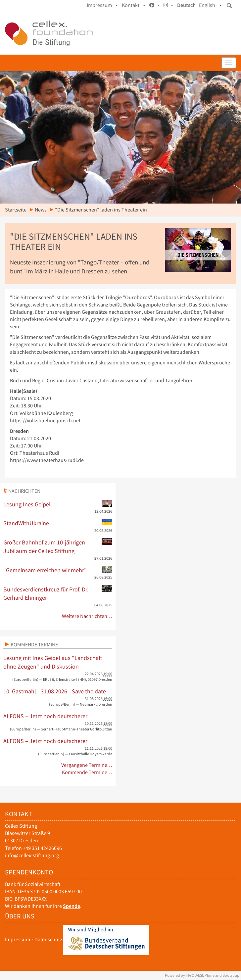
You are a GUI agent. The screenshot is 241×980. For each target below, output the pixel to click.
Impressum (18, 939)
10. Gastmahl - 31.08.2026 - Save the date (55, 691)
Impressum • (102, 5)
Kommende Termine (34, 644)
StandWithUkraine (58, 523)
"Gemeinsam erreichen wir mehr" (58, 570)
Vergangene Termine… (87, 765)
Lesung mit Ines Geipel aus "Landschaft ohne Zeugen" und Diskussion (53, 662)
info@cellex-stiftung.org (32, 855)
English (207, 5)
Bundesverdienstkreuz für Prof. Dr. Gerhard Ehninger (58, 593)
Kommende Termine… (87, 772)
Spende (72, 906)
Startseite (16, 210)
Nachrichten (24, 491)
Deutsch (186, 5)
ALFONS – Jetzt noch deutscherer (45, 716)
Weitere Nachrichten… (87, 616)
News (41, 210)
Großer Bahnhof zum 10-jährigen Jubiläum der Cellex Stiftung (58, 546)
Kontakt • (133, 5)
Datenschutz (48, 939)
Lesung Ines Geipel (58, 504)
